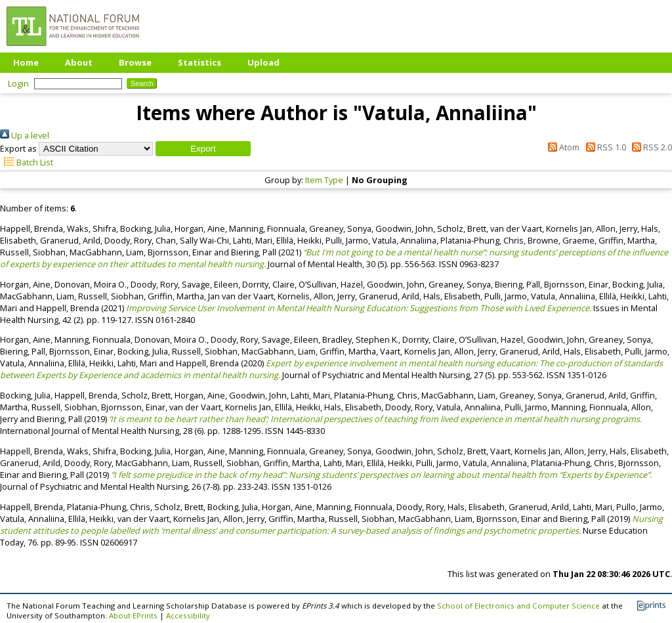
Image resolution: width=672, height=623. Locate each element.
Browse (135, 62)
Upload (263, 62)
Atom (562, 147)
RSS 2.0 (650, 147)
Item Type (324, 180)
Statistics (199, 62)
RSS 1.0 (603, 147)
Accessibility (188, 615)
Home (26, 62)
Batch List (27, 162)
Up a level (25, 135)
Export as (18, 148)
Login (18, 83)
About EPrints (133, 615)
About (79, 62)
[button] (203, 149)
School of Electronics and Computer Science (518, 606)
